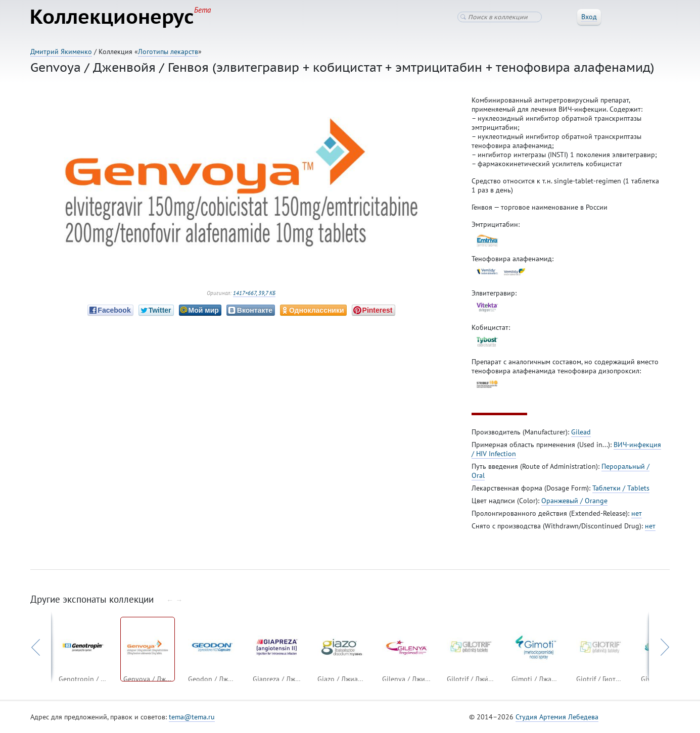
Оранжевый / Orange (574, 501)
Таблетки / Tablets (621, 488)
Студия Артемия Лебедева (557, 717)
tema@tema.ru (192, 717)
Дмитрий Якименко (61, 52)
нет (637, 514)
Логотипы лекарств (168, 52)
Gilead (581, 432)
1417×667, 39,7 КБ (254, 294)
